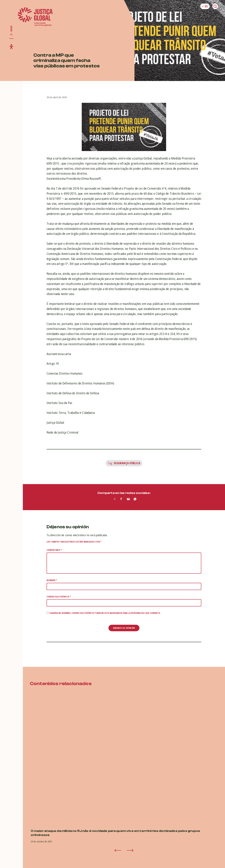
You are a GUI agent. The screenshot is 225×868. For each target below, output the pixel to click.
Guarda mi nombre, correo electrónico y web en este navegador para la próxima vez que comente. (105, 613)
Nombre (52, 580)
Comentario (54, 550)
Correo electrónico (59, 597)
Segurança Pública (127, 463)
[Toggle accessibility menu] (11, 47)
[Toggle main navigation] (11, 31)
